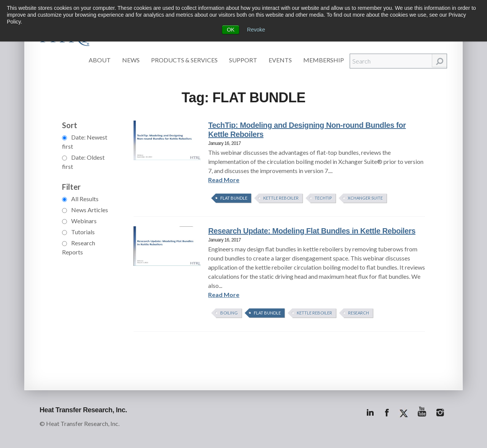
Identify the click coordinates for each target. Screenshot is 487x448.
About (100, 60)
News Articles (85, 210)
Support (243, 60)
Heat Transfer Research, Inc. (83, 410)
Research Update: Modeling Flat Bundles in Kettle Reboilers (312, 231)
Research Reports (79, 247)
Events (280, 60)
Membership (324, 60)
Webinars (79, 221)
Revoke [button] (256, 30)
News (131, 60)
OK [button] (231, 30)
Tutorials (78, 232)
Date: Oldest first (83, 162)
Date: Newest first (85, 142)
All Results (80, 199)
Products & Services (184, 60)
